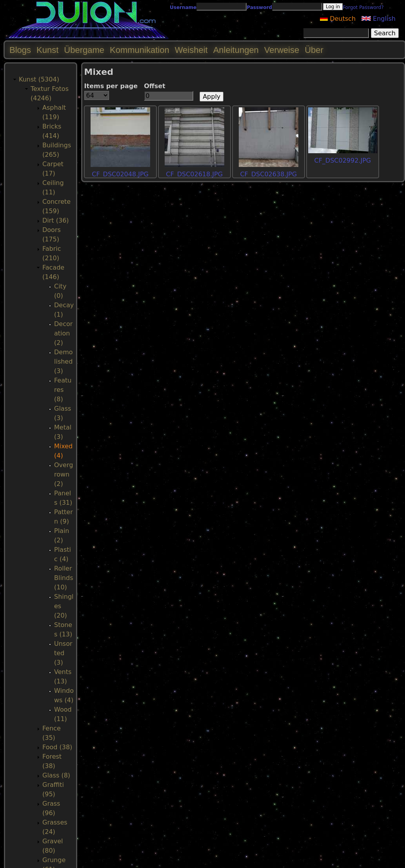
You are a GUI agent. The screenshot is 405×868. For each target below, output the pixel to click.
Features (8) (63, 390)
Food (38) (57, 747)
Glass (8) (56, 775)
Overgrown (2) (64, 474)
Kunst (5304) (39, 79)
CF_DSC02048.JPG (120, 174)
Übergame (84, 50)
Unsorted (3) (63, 653)
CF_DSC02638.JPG (268, 174)
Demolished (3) (64, 362)
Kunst (47, 50)
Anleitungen (236, 50)
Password (259, 7)
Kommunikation (140, 50)
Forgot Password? (363, 7)
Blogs (20, 50)
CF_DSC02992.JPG (342, 160)
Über (314, 50)
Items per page (111, 86)
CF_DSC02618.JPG (194, 174)
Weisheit (191, 50)
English (379, 19)
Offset (155, 86)
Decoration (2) (63, 333)
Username (183, 7)
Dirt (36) (56, 220)
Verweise (282, 50)
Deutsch (338, 19)
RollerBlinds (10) (64, 578)
